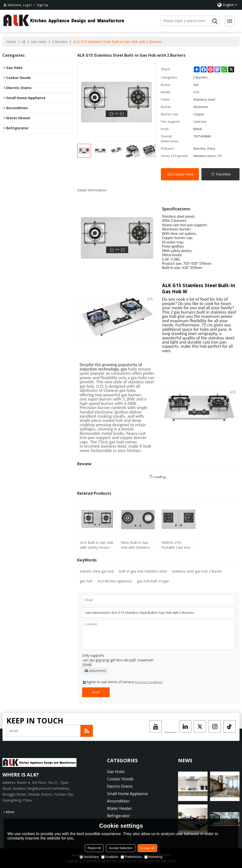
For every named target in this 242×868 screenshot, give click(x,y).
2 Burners (60, 42)
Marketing (153, 857)
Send (96, 692)
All (23, 42)
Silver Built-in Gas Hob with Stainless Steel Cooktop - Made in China (135, 545)
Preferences (131, 857)
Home (11, 42)
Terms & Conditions (149, 682)
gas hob (86, 581)
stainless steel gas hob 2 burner (197, 571)
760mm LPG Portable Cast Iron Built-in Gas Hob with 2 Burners (178, 545)
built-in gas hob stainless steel (143, 571)
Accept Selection (121, 848)
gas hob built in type (153, 581)
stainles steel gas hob (97, 571)
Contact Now (183, 174)
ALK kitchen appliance (115, 581)
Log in (27, 5)
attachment (95, 671)
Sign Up (43, 5)
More (10, 812)
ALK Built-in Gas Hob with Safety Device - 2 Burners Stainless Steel (97, 545)
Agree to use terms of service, (123, 682)
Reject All (94, 848)
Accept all (147, 848)
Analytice (110, 857)
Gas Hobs (39, 42)
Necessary (89, 857)
